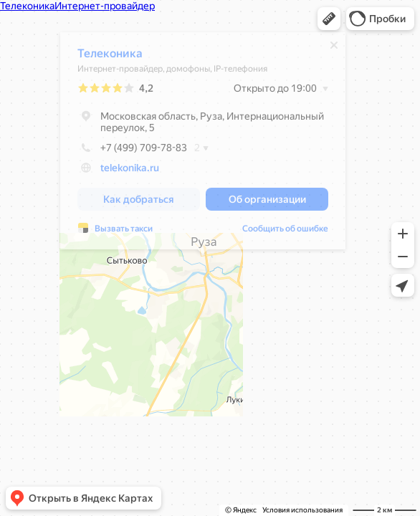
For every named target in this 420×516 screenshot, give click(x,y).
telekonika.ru (130, 171)
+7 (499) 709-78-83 (132, 151)
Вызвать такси (124, 232)
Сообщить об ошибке (285, 232)
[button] (329, 19)
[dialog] (203, 144)
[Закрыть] (334, 49)
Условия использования (302, 510)
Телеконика (110, 57)
